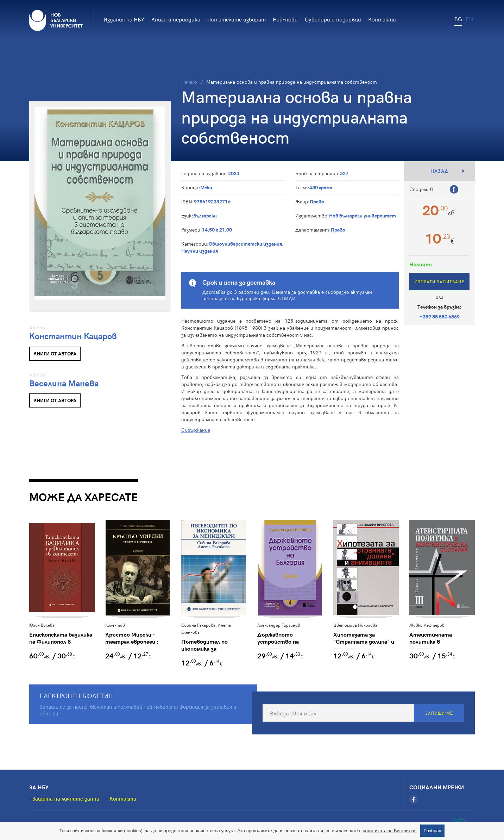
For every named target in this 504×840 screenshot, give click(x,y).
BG (458, 19)
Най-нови (285, 19)
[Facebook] (414, 800)
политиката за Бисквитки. (390, 831)
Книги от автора (55, 353)
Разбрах (433, 831)
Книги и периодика (176, 19)
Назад (439, 171)
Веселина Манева (64, 383)
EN (469, 19)
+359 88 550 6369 (440, 317)
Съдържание (196, 430)
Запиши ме (439, 713)
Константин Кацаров (73, 336)
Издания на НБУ (124, 19)
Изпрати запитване (440, 282)
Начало (189, 82)
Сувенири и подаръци (333, 19)
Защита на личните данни (66, 798)
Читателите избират (237, 19)
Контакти (382, 19)
